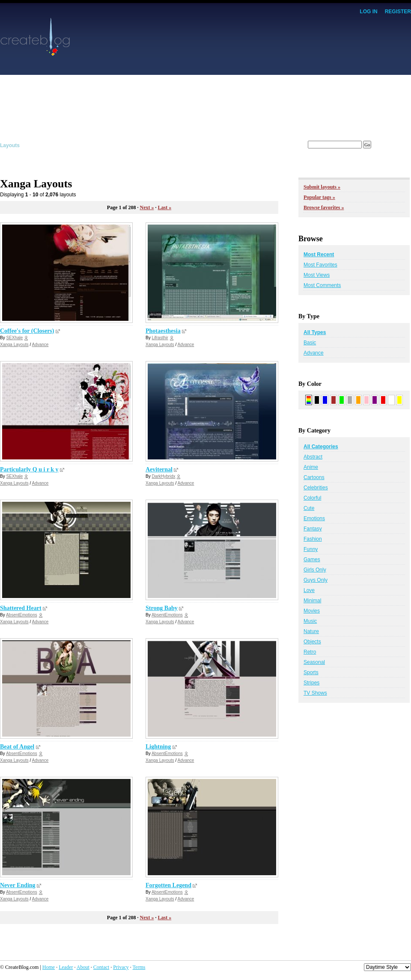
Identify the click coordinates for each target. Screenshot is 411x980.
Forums (273, 145)
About (83, 967)
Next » (147, 207)
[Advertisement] (296, 77)
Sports (311, 672)
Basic (310, 343)
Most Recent (319, 255)
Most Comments (322, 285)
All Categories (321, 447)
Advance (40, 345)
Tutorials (122, 145)
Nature (311, 631)
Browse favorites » (324, 207)
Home (49, 967)
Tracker (197, 145)
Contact (101, 967)
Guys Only (316, 580)
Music (310, 621)
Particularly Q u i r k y (29, 469)
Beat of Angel (17, 747)
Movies (312, 611)
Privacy (121, 967)
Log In (368, 12)
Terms (139, 967)
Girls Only (315, 570)
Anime (311, 467)
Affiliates (160, 145)
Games (312, 560)
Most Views (317, 275)
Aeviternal (159, 469)
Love (309, 590)
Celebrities (316, 488)
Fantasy (313, 529)
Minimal (312, 601)
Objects (312, 642)
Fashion (313, 539)
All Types (315, 332)
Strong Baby (162, 608)
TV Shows (315, 693)
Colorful (312, 498)
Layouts (10, 145)
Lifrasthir (160, 338)
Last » (164, 207)
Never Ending (18, 885)
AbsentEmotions (22, 615)
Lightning (158, 747)
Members (235, 145)
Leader (66, 967)
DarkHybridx (163, 476)
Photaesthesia (163, 331)
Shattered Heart (21, 608)
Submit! (401, 145)
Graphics (48, 145)
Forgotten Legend (168, 885)
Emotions (314, 518)
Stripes (311, 683)
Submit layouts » (322, 187)
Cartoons (314, 477)
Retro (310, 652)
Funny (311, 549)
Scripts (85, 145)
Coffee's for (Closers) (27, 331)
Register (398, 12)
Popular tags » (319, 197)
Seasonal (314, 662)
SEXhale (14, 338)
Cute (309, 508)
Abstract (313, 457)
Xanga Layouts (14, 345)
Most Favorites (320, 265)
